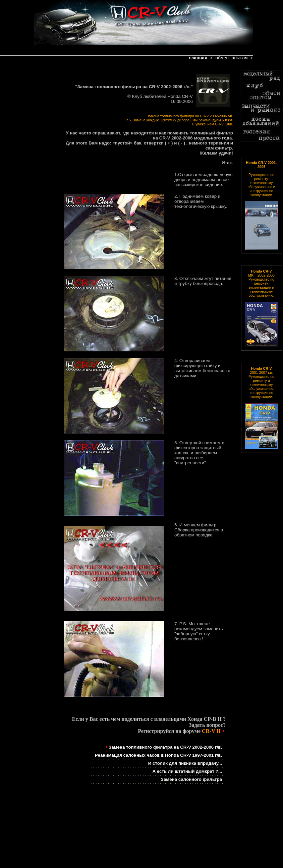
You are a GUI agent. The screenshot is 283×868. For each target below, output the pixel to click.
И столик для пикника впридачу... (185, 763)
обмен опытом (231, 58)
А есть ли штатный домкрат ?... (187, 771)
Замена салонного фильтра (192, 779)
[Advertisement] (27, 192)
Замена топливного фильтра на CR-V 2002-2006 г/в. (163, 747)
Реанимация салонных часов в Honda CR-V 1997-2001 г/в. (158, 755)
